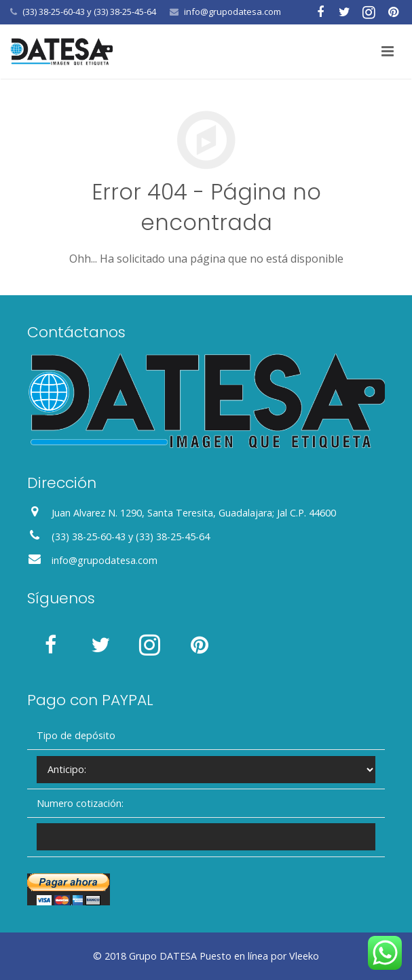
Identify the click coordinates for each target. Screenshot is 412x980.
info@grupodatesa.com (232, 12)
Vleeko (304, 956)
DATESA (178, 956)
